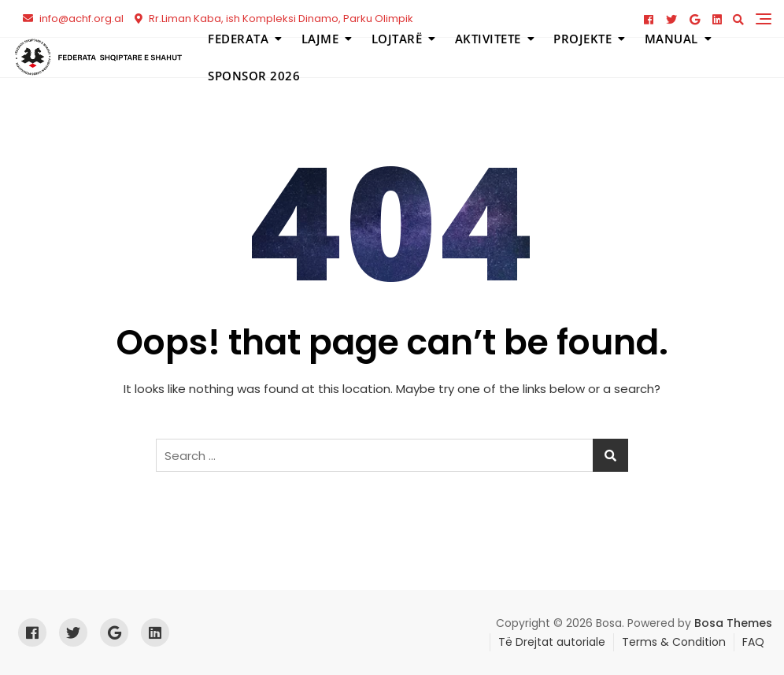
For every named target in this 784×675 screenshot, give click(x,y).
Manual (671, 39)
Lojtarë (397, 39)
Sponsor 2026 (254, 76)
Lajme (320, 39)
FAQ (753, 642)
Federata (238, 39)
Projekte (582, 39)
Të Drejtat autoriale (552, 642)
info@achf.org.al (73, 19)
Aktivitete (488, 39)
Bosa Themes (733, 623)
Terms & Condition (674, 642)
